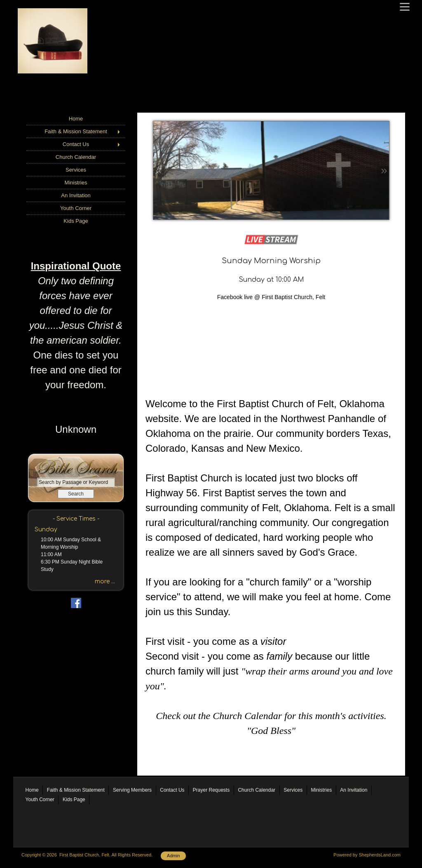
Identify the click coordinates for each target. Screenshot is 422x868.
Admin (173, 856)
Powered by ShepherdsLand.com (367, 855)
